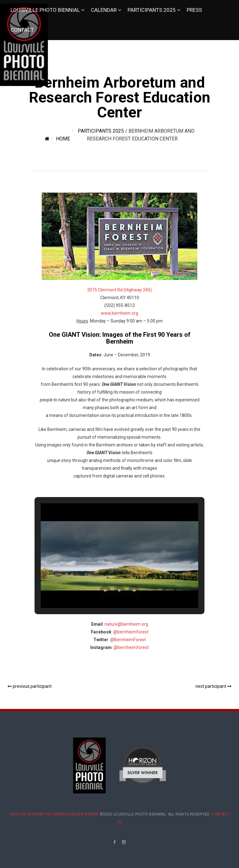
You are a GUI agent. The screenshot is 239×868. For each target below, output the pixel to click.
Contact (22, 30)
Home (63, 139)
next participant (213, 686)
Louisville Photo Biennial (45, 10)
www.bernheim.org (119, 313)
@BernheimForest (128, 640)
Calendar (104, 10)
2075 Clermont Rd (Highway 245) (119, 290)
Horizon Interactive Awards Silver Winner (54, 814)
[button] (105, 591)
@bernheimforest (131, 632)
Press (194, 10)
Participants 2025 (152, 10)
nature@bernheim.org (126, 624)
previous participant (30, 686)
